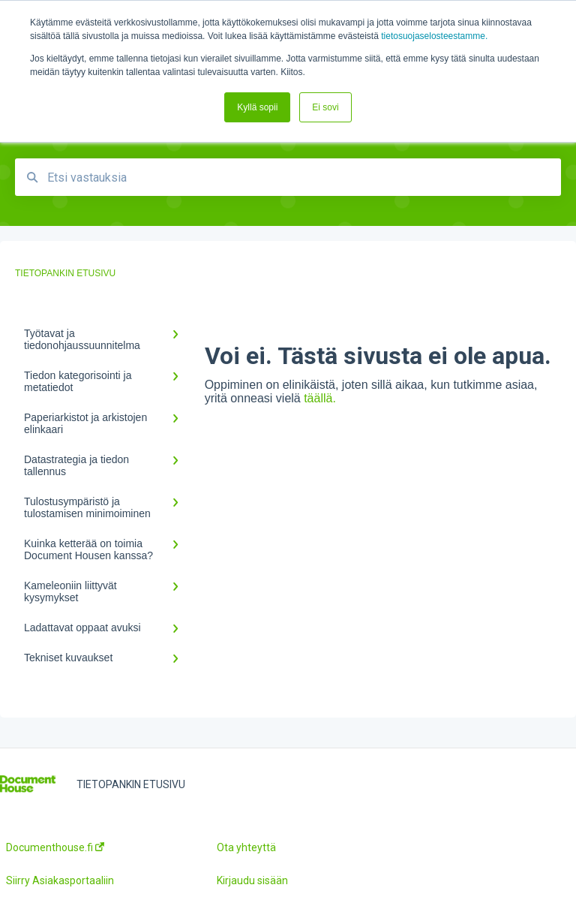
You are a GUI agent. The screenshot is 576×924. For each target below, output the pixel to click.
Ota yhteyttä (246, 847)
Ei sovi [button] (325, 107)
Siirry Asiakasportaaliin (60, 880)
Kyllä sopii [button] (257, 107)
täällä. (320, 398)
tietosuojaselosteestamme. (434, 36)
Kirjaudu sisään (252, 880)
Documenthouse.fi (55, 847)
